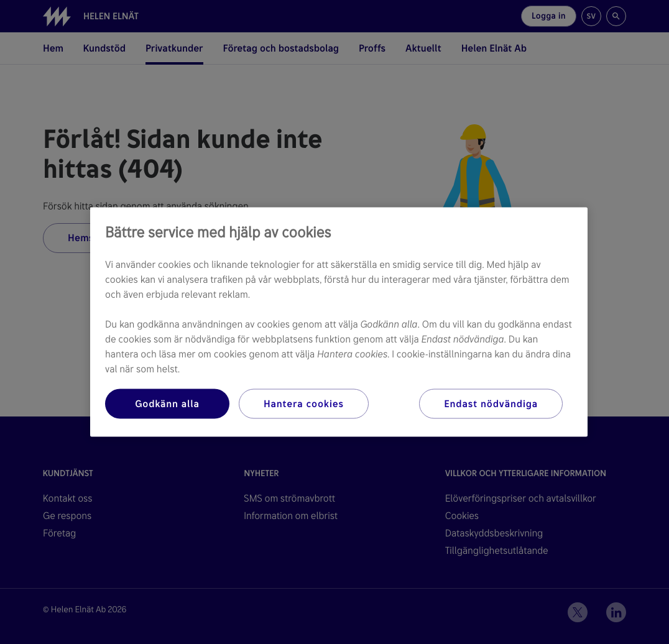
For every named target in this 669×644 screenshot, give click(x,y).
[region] (339, 322)
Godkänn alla (167, 404)
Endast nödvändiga (491, 404)
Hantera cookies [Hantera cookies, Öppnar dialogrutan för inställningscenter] (304, 404)
